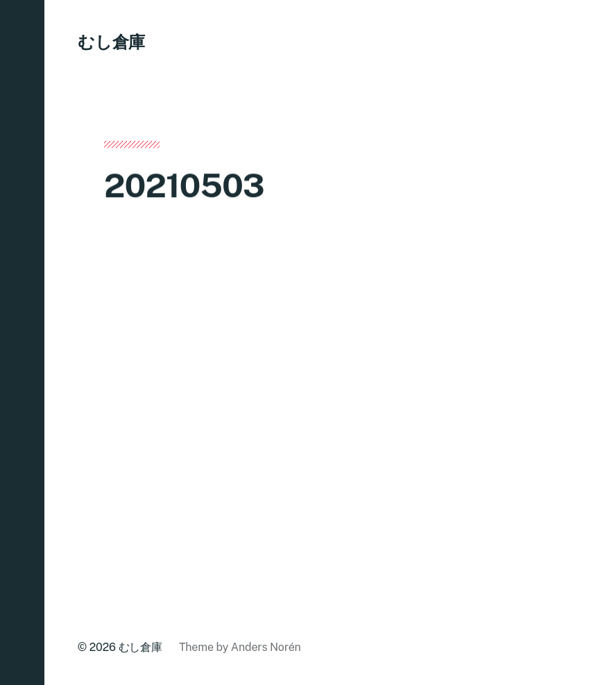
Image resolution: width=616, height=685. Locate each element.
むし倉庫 (111, 42)
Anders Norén (266, 647)
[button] (22, 342)
